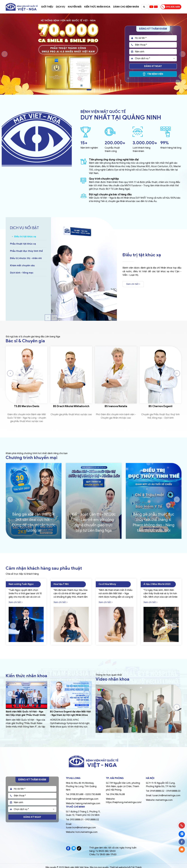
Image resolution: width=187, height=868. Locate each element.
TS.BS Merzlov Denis (27, 406)
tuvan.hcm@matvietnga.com (81, 828)
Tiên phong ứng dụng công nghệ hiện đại (114, 160)
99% (165, 143)
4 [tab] (97, 90)
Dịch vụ (60, 7)
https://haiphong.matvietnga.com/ (124, 802)
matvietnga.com (164, 800)
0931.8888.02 (92, 820)
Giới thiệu (47, 7)
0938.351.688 (77, 794)
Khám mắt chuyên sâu (22, 266)
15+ (84, 143)
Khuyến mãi (75, 7)
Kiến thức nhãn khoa (97, 7)
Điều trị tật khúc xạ (25, 237)
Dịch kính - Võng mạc (22, 273)
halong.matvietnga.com (88, 803)
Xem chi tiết (133, 284)
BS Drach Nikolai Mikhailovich (71, 406)
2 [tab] (93, 90)
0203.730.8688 (93, 794)
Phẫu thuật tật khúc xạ (23, 244)
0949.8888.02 (157, 791)
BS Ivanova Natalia (116, 406)
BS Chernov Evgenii (161, 406)
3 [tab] (95, 90)
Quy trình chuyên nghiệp (104, 179)
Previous (5, 54)
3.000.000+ (145, 143)
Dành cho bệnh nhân (126, 7)
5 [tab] (100, 90)
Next (182, 54)
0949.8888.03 (173, 791)
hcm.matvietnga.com (86, 832)
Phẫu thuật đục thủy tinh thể (26, 251)
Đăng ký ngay (153, 66)
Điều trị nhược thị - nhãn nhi (26, 258)
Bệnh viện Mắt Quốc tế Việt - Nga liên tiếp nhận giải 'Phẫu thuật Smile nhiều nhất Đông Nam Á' (26, 715)
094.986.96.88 (117, 794)
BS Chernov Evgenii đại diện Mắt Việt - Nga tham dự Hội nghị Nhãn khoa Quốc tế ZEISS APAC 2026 (70, 715)
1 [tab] (89, 90)
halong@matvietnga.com (85, 799)
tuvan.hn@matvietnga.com (166, 796)
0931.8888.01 (77, 820)
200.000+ (115, 143)
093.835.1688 (170, 7)
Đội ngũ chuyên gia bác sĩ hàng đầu (110, 194)
